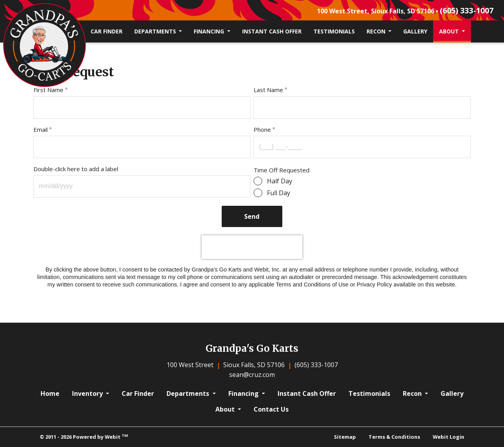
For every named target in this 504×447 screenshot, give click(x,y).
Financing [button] (210, 31)
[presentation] (252, 247)
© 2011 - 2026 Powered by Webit (84, 437)
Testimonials (334, 31)
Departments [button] (156, 31)
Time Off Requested (282, 170)
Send (252, 216)
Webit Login (448, 437)
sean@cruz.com (252, 375)
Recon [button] (377, 31)
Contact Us (271, 409)
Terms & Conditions (394, 437)
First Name (48, 90)
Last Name (268, 90)
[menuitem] (107, 31)
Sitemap (345, 437)
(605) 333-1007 (467, 10)
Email (41, 129)
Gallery (415, 31)
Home (50, 393)
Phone (262, 129)
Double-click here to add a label (76, 169)
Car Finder (107, 31)
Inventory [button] (88, 393)
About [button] (450, 31)
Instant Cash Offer (272, 31)
